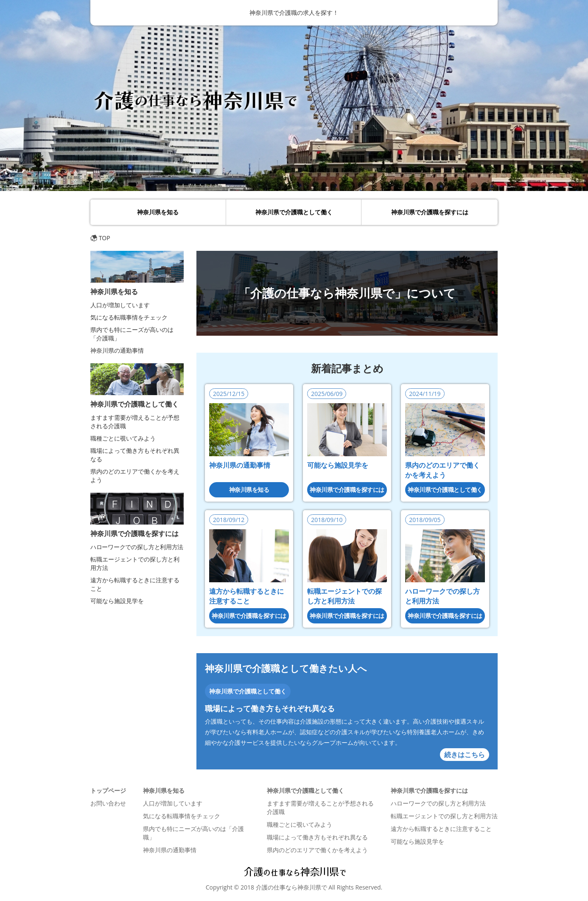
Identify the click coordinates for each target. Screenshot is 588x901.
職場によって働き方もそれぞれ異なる (270, 708)
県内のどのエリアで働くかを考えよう (442, 470)
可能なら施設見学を (338, 465)
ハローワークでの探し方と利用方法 (137, 547)
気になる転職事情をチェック (129, 317)
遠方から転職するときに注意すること (246, 596)
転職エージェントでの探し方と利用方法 (344, 596)
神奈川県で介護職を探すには (430, 212)
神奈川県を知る (158, 212)
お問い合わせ (108, 803)
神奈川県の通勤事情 (240, 465)
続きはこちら (465, 755)
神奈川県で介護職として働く (294, 212)
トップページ (108, 790)
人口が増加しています (120, 305)
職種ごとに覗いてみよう (123, 438)
